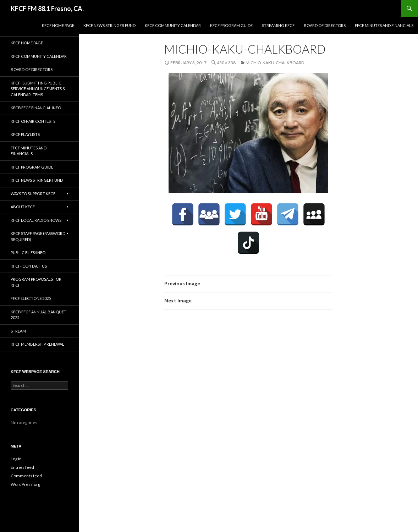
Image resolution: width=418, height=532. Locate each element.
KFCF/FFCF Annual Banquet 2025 (38, 315)
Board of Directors (325, 25)
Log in (16, 459)
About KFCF (23, 207)
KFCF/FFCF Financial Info (36, 108)
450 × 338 (226, 63)
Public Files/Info (28, 253)
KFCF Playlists (25, 134)
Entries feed (22, 467)
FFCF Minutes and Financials (384, 25)
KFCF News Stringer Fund (109, 25)
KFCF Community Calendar (173, 25)
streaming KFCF (278, 25)
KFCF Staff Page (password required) (38, 236)
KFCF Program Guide (231, 25)
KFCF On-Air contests (33, 121)
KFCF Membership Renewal (37, 344)
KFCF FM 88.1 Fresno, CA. (47, 9)
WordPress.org (25, 484)
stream (18, 331)
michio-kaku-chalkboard (275, 63)
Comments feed (26, 476)
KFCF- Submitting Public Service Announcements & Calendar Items (38, 89)
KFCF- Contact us (29, 266)
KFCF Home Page (58, 25)
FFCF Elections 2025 (31, 298)
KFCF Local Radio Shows (36, 220)
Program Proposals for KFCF (36, 282)
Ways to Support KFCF (33, 194)
